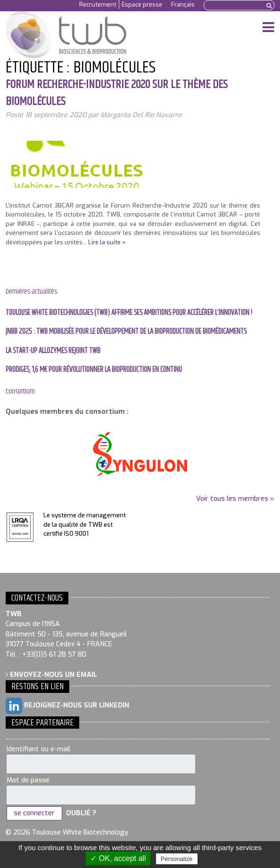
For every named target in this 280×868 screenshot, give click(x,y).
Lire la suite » (107, 242)
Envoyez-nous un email (51, 675)
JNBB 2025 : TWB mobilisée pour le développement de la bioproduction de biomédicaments (126, 332)
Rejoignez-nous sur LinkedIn (67, 706)
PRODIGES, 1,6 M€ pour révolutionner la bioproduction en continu (94, 370)
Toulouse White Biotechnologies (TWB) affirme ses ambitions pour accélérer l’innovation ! (129, 313)
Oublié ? (81, 813)
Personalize (177, 859)
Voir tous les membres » (235, 499)
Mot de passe (28, 780)
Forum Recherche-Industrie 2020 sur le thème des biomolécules (117, 93)
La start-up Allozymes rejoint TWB (53, 351)
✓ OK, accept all (118, 858)
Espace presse (142, 4)
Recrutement (98, 4)
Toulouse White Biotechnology (70, 35)
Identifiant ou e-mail (38, 749)
